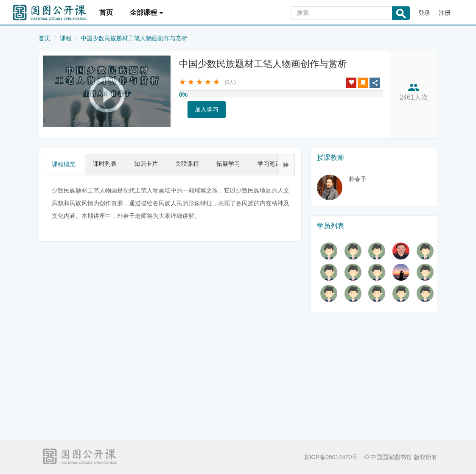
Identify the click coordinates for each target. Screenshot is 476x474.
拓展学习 (228, 164)
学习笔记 (269, 164)
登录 (424, 13)
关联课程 (187, 164)
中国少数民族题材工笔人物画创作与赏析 (134, 38)
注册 (445, 13)
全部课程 (146, 13)
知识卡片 (146, 164)
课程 (66, 38)
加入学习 (207, 109)
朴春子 (358, 179)
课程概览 (64, 164)
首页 (106, 13)
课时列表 (105, 164)
